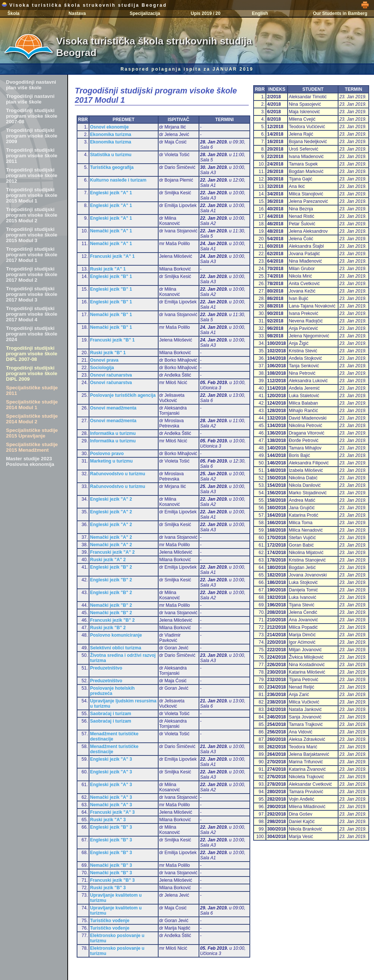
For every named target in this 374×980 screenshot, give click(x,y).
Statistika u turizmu (111, 155)
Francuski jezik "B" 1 (112, 340)
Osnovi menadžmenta (113, 408)
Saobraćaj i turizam (111, 714)
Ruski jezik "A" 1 (108, 269)
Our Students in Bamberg (340, 13)
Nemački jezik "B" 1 (111, 315)
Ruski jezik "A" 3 (108, 820)
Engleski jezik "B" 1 (111, 276)
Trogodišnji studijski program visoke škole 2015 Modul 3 (32, 235)
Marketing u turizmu (111, 461)
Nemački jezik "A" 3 (111, 797)
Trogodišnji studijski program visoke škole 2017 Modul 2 (32, 274)
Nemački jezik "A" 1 (111, 231)
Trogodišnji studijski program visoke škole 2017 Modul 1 (32, 255)
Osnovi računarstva (111, 375)
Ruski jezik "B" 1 (108, 353)
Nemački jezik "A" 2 (111, 537)
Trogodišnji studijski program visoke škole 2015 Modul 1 (32, 195)
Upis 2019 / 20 (206, 13)
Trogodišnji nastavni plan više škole (30, 99)
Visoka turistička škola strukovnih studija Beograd (84, 5)
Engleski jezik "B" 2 (111, 567)
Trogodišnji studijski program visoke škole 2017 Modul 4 (32, 314)
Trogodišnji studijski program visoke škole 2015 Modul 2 (32, 215)
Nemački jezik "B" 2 (111, 605)
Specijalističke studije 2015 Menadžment (32, 447)
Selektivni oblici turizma (116, 648)
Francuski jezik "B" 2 (112, 620)
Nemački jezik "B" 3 (111, 865)
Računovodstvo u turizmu (118, 474)
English (260, 13)
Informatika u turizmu (113, 433)
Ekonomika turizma (111, 135)
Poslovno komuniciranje (116, 635)
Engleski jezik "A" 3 (111, 759)
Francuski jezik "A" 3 (112, 812)
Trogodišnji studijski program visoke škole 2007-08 (32, 116)
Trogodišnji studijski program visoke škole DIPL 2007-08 (32, 354)
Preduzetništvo (106, 668)
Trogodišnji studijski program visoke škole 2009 (32, 136)
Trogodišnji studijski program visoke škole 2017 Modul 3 (32, 294)
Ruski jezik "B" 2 (108, 628)
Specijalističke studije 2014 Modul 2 (32, 419)
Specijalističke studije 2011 (32, 390)
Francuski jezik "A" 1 (112, 256)
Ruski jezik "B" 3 (108, 888)
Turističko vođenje (110, 921)
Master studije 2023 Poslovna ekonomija (30, 461)
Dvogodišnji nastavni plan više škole (31, 85)
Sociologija (102, 368)
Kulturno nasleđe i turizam (118, 180)
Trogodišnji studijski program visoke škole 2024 (32, 334)
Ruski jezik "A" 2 (108, 560)
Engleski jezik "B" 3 (111, 827)
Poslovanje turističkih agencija (123, 395)
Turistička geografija (112, 167)
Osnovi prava (104, 360)
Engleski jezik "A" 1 (111, 193)
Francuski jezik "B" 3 (112, 880)
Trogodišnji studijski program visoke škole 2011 (32, 156)
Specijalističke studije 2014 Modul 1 (32, 405)
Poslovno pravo (107, 454)
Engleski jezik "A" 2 (111, 499)
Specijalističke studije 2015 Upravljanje (32, 433)
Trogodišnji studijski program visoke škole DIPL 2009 (32, 373)
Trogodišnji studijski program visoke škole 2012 (32, 175)
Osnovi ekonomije (109, 127)
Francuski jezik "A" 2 (112, 552)
